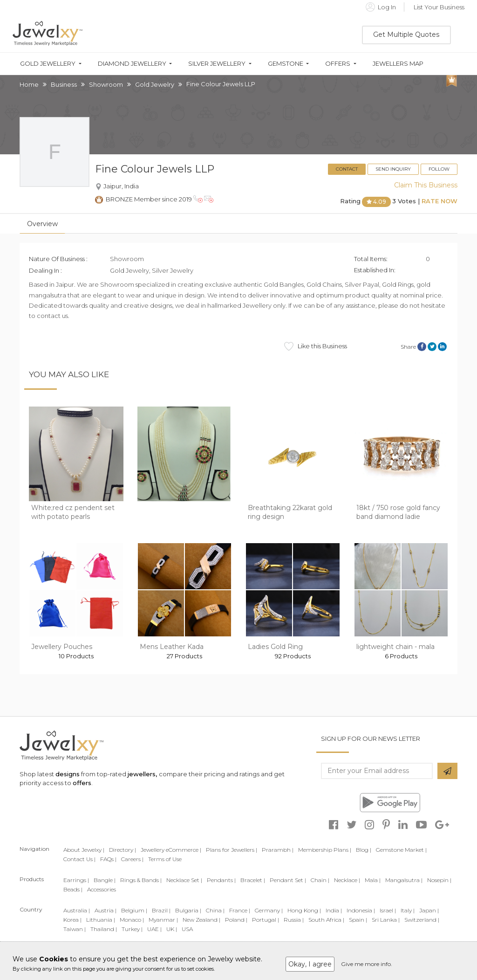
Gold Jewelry (155, 84)
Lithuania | (101, 920)
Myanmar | (163, 920)
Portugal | (266, 920)
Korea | (72, 920)
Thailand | (104, 929)
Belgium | (134, 910)
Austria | (106, 910)
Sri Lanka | (386, 920)
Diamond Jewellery (132, 64)
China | (215, 910)
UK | (172, 929)
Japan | (429, 910)
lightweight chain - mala (395, 647)
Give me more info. (367, 964)
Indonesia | (361, 910)
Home (29, 84)
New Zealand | (201, 920)
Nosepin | (439, 880)
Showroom (106, 84)
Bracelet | (253, 880)
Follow (439, 169)
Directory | (123, 850)
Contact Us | (79, 859)
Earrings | (76, 880)
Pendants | (221, 880)
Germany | (269, 910)
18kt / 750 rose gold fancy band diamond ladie (398, 512)
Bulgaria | (188, 910)
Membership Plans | (325, 850)
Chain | (320, 880)
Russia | (294, 920)
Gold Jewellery (48, 64)
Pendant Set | (288, 880)
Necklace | (347, 880)
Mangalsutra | (404, 880)
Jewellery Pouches (62, 647)
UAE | (154, 929)
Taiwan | (75, 929)
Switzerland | (422, 920)
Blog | (364, 850)
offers (82, 783)
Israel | (388, 910)
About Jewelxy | (84, 850)
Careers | (132, 859)
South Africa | (326, 920)
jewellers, (142, 774)
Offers (338, 64)
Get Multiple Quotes (406, 35)
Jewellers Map (398, 64)
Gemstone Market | (401, 850)
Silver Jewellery (217, 64)
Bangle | (105, 880)
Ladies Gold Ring (275, 647)
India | (334, 910)
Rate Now (440, 201)
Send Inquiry (393, 169)
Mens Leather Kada (172, 647)
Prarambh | (278, 850)
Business (64, 84)
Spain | (358, 920)
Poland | (236, 920)
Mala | (373, 880)
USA (187, 929)
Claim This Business (426, 185)
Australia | (77, 910)
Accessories (102, 889)
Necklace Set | (184, 880)
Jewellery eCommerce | (171, 850)
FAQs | (108, 859)
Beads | (73, 889)
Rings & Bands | (141, 880)
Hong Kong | (304, 910)
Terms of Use (165, 859)
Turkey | (132, 929)
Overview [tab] (42, 224)
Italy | (408, 910)
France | (240, 910)
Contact (347, 169)
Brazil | (161, 910)
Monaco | (132, 920)
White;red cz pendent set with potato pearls (73, 512)
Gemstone (286, 64)
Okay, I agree (310, 964)
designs (68, 774)
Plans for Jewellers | (232, 850)
